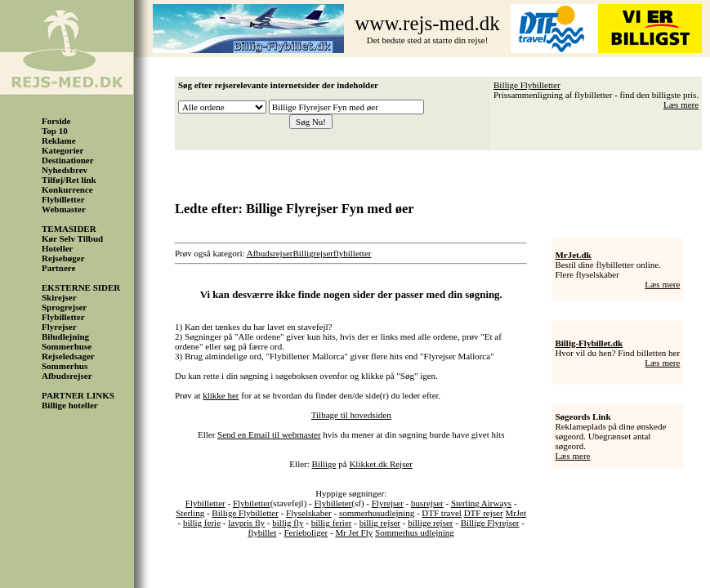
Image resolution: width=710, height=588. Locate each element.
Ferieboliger (306, 532)
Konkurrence (67, 189)
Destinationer (68, 160)
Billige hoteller (70, 405)
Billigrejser (314, 253)
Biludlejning (65, 336)
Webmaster (64, 209)
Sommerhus (65, 366)
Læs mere (681, 105)
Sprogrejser (64, 307)
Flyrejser (59, 327)
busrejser (427, 503)
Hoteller (57, 248)
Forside (56, 121)
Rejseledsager (68, 356)
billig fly (288, 523)
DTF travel (442, 513)
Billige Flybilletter (527, 85)
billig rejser (380, 523)
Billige (324, 464)
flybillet (262, 532)
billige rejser (430, 523)
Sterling (190, 513)
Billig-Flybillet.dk (589, 343)
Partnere (58, 268)
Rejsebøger (63, 258)
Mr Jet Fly (354, 532)
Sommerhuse (67, 346)
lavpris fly (246, 523)
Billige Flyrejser (490, 523)
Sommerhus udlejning (415, 532)
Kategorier (63, 150)
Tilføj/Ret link (69, 180)
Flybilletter (63, 199)
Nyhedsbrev (65, 170)
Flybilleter (333, 503)
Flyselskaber (309, 513)
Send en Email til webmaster (269, 434)
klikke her (221, 395)
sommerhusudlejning (377, 513)
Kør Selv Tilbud (72, 238)
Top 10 (55, 131)
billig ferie (202, 523)
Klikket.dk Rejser (381, 464)
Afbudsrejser (67, 376)
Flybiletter (252, 503)
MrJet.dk (573, 255)
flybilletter (352, 253)
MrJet (516, 513)
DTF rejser (484, 513)
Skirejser (59, 297)
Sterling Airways (481, 503)
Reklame (59, 140)
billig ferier (332, 523)
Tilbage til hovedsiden (351, 415)
